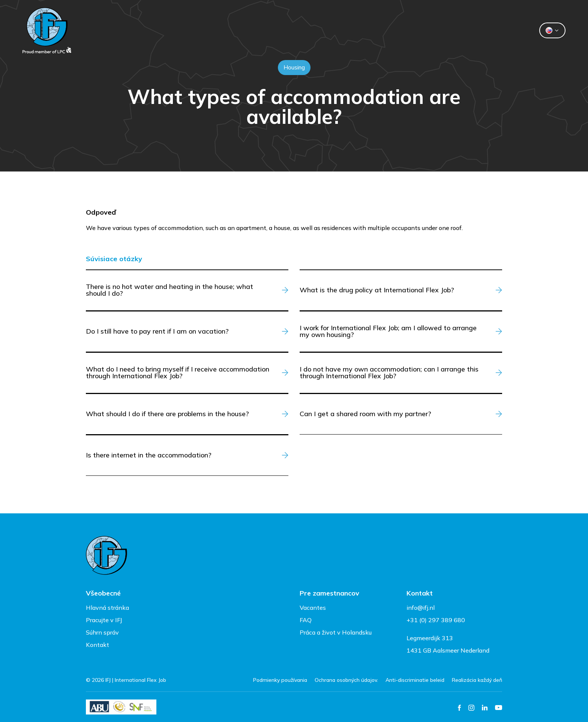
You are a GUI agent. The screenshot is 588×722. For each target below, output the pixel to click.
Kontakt (372, 30)
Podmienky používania (280, 680)
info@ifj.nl (421, 608)
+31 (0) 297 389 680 (436, 620)
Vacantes (313, 608)
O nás (327, 30)
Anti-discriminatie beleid (415, 680)
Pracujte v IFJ (104, 620)
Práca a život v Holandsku (336, 632)
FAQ (306, 620)
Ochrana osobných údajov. (346, 680)
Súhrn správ (102, 632)
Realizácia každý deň (477, 680)
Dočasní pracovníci (266, 30)
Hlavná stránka (107, 608)
